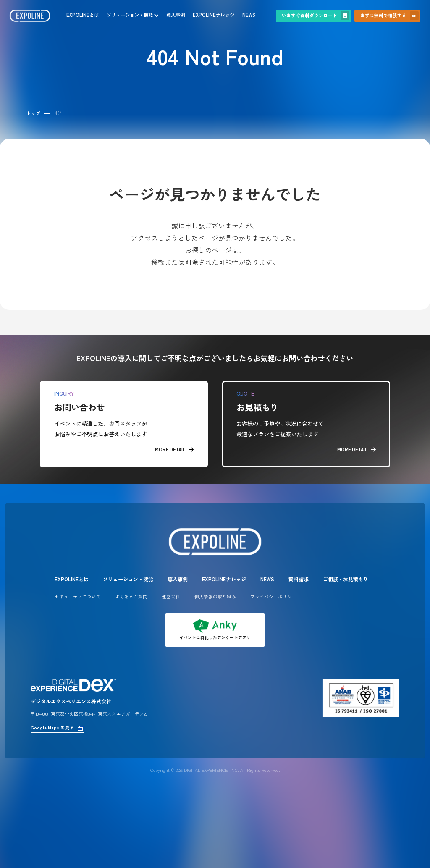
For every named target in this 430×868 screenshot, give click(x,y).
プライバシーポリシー (273, 597)
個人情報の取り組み (215, 597)
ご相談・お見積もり (346, 579)
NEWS (249, 15)
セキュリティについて (78, 597)
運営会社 (171, 597)
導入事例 (176, 15)
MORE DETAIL (174, 449)
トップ (33, 113)
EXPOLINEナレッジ (214, 15)
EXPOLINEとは (83, 15)
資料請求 (299, 579)
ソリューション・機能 (130, 15)
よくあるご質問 (131, 597)
